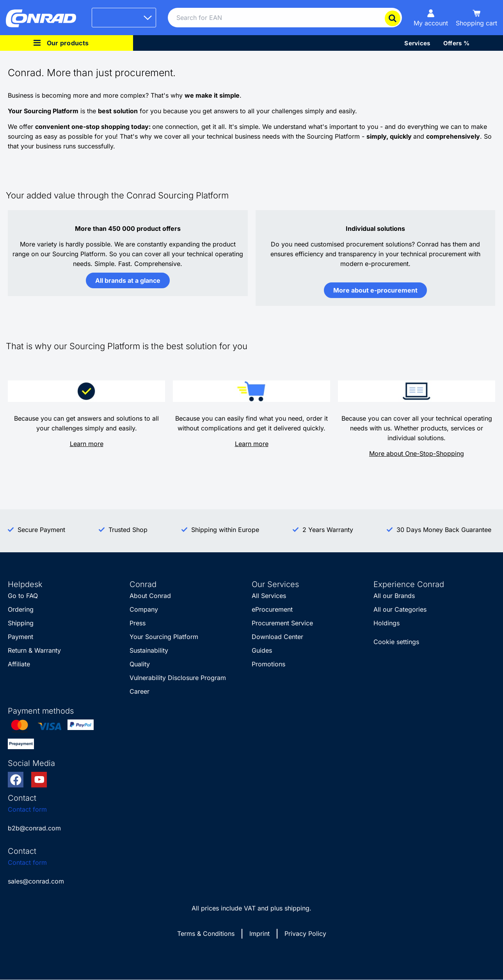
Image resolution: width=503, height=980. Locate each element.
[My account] (431, 18)
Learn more (87, 444)
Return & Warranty (34, 650)
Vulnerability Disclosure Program (178, 678)
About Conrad (150, 596)
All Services (269, 596)
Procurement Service (282, 623)
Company (144, 609)
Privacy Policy (305, 934)
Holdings (387, 623)
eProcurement (272, 609)
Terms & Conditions (206, 934)
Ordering (21, 609)
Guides (262, 650)
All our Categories (400, 609)
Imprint (259, 934)
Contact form (27, 809)
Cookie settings (396, 642)
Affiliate (19, 664)
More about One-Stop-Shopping (417, 453)
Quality (140, 664)
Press (138, 623)
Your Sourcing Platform (164, 637)
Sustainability (149, 650)
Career (140, 691)
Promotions (268, 664)
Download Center (277, 637)
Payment (20, 637)
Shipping (21, 623)
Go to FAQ (23, 596)
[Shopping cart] (476, 18)
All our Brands (394, 596)
